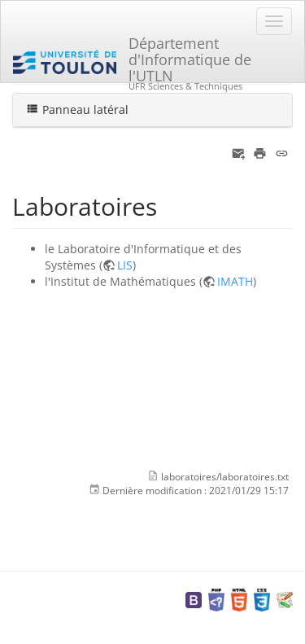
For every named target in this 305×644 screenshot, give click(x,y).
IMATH (235, 281)
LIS (125, 265)
